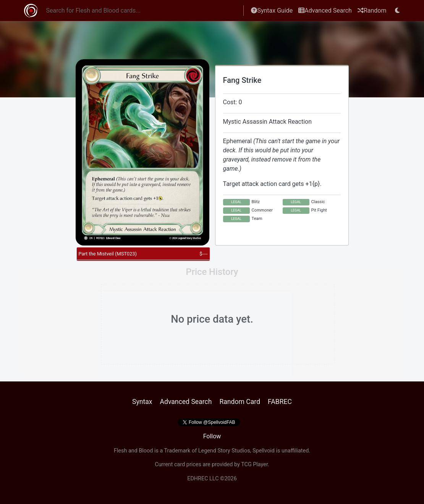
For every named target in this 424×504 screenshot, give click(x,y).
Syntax (142, 402)
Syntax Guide (272, 10)
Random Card (240, 402)
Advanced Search (325, 10)
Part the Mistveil (108, 254)
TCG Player (254, 464)
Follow (212, 436)
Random (372, 10)
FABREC (280, 402)
